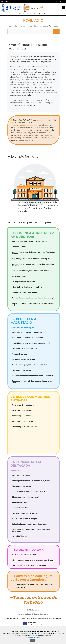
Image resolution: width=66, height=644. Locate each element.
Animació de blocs (20, 502)
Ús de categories (19, 276)
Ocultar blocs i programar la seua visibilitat (30, 365)
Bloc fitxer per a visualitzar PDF (25, 513)
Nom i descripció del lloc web (24, 555)
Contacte (49, 618)
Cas (60, 2)
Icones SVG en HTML (21, 508)
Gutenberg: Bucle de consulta (24, 349)
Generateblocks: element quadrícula (27, 332)
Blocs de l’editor (19, 247)
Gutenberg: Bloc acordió (22, 416)
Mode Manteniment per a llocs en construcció (31, 343)
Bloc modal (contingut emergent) (26, 497)
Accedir (6, 2)
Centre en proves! (31, 189)
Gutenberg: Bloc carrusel (22, 421)
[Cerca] (56, 32)
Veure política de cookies (33, 638)
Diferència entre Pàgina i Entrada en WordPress (32, 271)
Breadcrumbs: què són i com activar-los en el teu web (32, 382)
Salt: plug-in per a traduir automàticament (29, 524)
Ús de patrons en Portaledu (23, 282)
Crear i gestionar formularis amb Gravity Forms (31, 481)
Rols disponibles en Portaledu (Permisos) (29, 566)
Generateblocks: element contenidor (27, 338)
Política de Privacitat (18, 618)
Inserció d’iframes (20, 536)
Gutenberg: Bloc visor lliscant (24, 410)
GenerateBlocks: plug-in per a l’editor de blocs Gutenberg (31, 530)
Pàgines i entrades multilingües (25, 292)
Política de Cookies (32, 618)
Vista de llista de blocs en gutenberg (27, 287)
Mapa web (42, 618)
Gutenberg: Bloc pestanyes (23, 405)
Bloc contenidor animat (22, 370)
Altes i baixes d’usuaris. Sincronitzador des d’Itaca (33, 560)
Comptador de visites (21, 475)
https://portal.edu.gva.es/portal (24, 125)
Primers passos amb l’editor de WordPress (30, 241)
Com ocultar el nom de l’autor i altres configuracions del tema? (34, 253)
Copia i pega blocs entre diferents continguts (31, 259)
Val (56, 2)
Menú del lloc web (20, 354)
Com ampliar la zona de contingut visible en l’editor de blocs (33, 265)
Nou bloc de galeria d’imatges (24, 519)
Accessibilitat (57, 618)
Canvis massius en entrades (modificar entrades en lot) (33, 304)
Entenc (33, 641)
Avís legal (8, 618)
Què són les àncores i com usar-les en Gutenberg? (33, 298)
